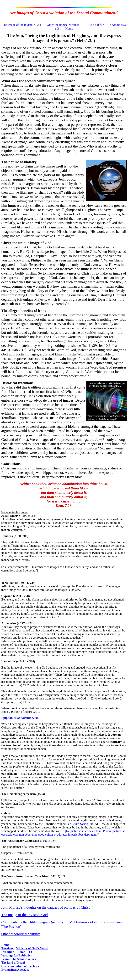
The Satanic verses (23, 959)
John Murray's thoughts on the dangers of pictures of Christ (45, 907)
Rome (21, 952)
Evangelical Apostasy (15, 970)
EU (31, 952)
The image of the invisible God (22, 25)
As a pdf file (96, 25)
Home (69, 28)
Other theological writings (63, 25)
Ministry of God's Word (32, 948)
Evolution (8, 952)
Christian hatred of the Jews (20, 966)
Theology (7, 948)
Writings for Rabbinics (16, 955)
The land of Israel (13, 963)
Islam (5, 959)
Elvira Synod (80, 824)
